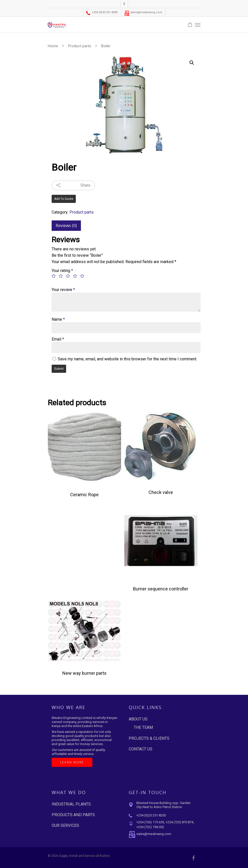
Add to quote (64, 199)
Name (58, 319)
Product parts (80, 46)
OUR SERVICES (65, 825)
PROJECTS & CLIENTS (149, 738)
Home (53, 46)
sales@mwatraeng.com (143, 12)
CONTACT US (141, 749)
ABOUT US (138, 719)
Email (58, 339)
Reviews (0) (66, 226)
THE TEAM (143, 727)
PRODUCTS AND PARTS (73, 815)
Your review (63, 290)
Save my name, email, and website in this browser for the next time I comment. (127, 359)
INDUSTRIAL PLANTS (71, 804)
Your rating (62, 271)
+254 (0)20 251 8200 (102, 12)
